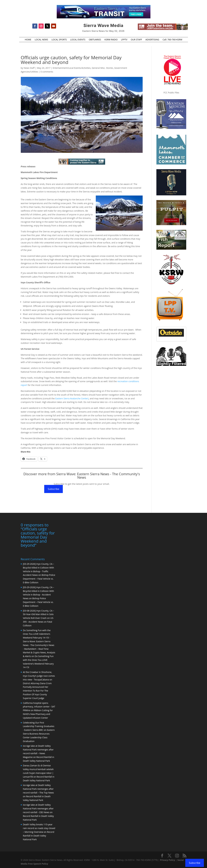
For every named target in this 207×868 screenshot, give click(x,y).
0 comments (47, 72)
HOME (28, 40)
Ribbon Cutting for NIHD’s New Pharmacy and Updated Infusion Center (38, 714)
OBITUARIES (95, 40)
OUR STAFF (136, 40)
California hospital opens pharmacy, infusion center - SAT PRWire (39, 707)
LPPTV (124, 40)
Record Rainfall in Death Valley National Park (39, 836)
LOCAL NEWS (41, 40)
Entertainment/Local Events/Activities (72, 68)
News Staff (29, 68)
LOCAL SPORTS (59, 40)
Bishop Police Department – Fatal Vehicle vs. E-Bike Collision (39, 579)
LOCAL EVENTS (78, 40)
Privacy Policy (168, 860)
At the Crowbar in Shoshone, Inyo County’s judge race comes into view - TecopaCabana (39, 676)
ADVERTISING (152, 40)
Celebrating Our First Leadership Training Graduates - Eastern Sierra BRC (39, 726)
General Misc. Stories (102, 68)
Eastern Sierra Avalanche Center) (72, 398)
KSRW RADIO (111, 40)
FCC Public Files (171, 93)
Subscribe (54, 489)
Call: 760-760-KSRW (172, 40)
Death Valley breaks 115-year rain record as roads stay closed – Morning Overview (39, 828)
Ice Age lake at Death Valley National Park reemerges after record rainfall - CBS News (38, 809)
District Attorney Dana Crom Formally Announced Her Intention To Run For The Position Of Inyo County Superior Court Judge (37, 691)
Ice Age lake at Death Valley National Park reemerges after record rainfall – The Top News (38, 789)
